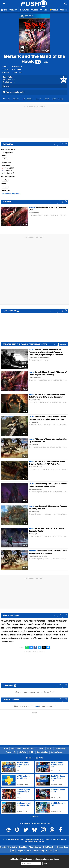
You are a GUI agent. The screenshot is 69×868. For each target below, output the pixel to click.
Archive (32, 752)
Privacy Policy (60, 748)
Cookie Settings (43, 752)
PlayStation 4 (17, 66)
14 (25, 479)
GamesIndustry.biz (40, 851)
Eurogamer (21, 851)
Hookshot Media (14, 839)
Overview (6, 99)
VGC (29, 851)
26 (24, 224)
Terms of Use (11, 752)
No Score (7, 86)
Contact (49, 748)
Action (5, 159)
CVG (51, 851)
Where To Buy (58, 99)
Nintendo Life (12, 847)
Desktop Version (57, 752)
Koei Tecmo (16, 69)
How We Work (28, 748)
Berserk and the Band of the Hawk (34, 59)
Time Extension (35, 847)
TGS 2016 (47, 559)
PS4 (61, 215)
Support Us (40, 748)
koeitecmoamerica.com (11, 194)
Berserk (5, 187)
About (13, 748)
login (37, 706)
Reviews (16, 99)
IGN (13, 851)
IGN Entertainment (33, 839)
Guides (38, 99)
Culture (47, 360)
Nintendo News (62, 847)
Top (6, 748)
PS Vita (5, 180)
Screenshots (28, 99)
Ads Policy (23, 752)
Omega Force (17, 72)
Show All (63, 345)
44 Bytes (49, 839)
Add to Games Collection (13, 92)
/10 (13, 80)
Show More (34, 817)
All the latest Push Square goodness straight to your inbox (35, 859)
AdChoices (57, 839)
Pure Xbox (23, 847)
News (47, 99)
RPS (56, 851)
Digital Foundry (49, 847)
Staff (19, 748)
